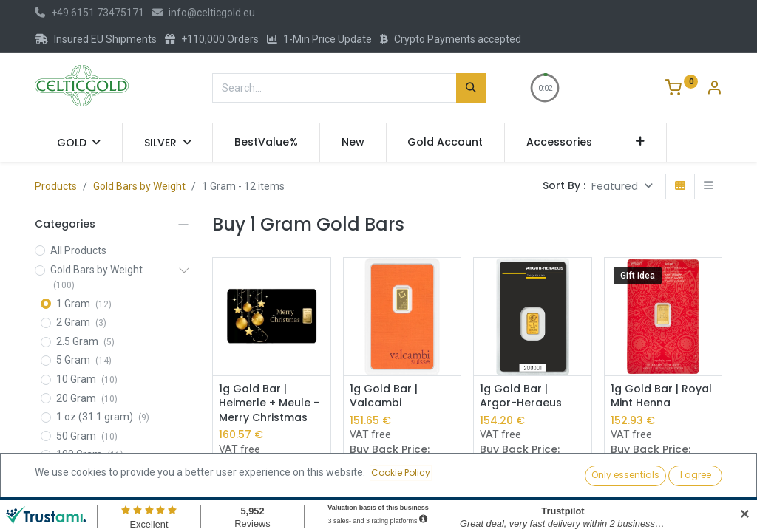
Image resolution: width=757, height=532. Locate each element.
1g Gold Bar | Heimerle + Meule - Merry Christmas (269, 403)
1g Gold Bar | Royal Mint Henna (661, 396)
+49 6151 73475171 (89, 13)
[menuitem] (266, 143)
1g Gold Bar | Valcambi (384, 396)
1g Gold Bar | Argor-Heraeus (521, 396)
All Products (78, 250)
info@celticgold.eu (204, 13)
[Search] (471, 88)
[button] (641, 143)
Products (56, 186)
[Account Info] (714, 89)
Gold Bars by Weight (139, 186)
